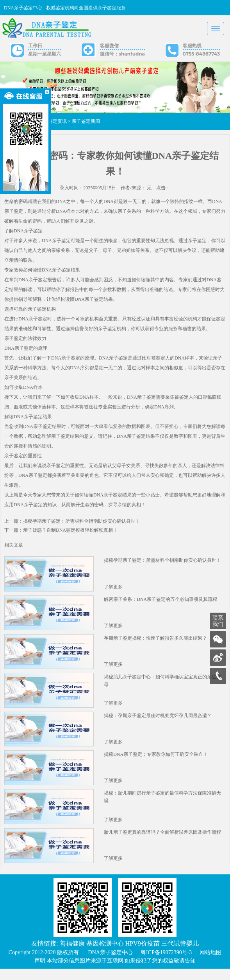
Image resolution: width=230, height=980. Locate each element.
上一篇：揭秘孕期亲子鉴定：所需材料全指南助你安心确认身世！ (72, 524)
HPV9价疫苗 (143, 955)
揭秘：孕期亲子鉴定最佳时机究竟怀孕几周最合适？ (158, 723)
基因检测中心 (105, 955)
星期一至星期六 (45, 54)
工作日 (35, 46)
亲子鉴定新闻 (86, 124)
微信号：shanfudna (122, 54)
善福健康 (72, 955)
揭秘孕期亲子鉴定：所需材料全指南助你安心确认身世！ (162, 563)
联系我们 (218, 621)
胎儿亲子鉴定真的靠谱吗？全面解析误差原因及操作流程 (162, 842)
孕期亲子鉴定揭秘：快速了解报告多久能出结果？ (155, 643)
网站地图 (210, 964)
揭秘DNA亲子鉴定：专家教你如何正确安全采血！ (156, 762)
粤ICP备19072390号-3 (166, 964)
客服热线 (192, 46)
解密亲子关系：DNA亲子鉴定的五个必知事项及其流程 (160, 603)
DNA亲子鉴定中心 (111, 964)
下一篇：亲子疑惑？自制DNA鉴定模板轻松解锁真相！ (61, 533)
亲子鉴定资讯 (53, 124)
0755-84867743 (201, 54)
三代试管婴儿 (180, 955)
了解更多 (113, 590)
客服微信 (109, 46)
